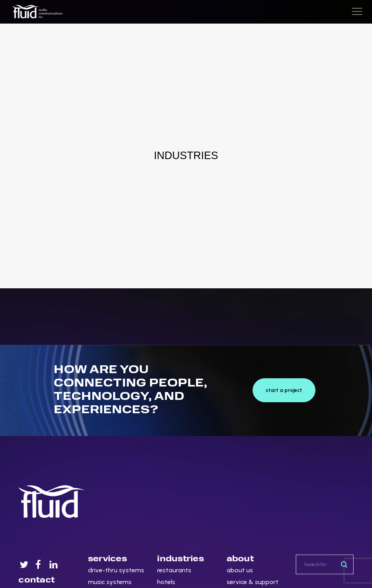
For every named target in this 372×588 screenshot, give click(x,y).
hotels (166, 582)
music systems (110, 582)
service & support (253, 582)
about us (240, 570)
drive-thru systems (116, 570)
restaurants (174, 570)
